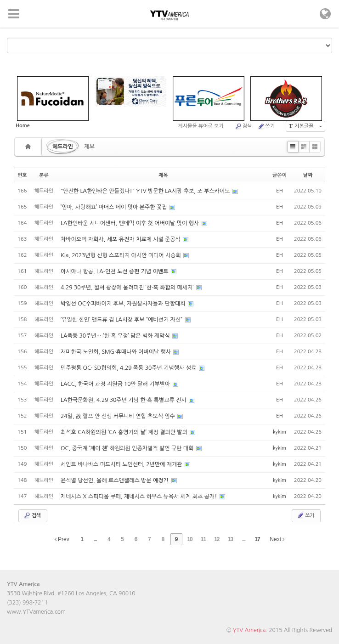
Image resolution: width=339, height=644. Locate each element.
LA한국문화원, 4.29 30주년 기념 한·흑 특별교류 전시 (124, 400)
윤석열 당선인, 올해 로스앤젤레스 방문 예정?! (115, 480)
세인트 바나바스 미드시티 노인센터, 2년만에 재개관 (122, 464)
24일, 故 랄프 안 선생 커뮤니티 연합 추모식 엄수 (119, 416)
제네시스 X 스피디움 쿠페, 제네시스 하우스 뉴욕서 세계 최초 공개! (140, 497)
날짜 (308, 175)
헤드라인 (63, 147)
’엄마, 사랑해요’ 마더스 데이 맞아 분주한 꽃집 (115, 207)
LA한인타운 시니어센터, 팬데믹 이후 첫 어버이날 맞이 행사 (131, 223)
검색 (243, 126)
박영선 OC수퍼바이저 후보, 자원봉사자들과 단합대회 (124, 304)
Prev (62, 539)
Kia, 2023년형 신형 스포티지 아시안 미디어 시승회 (121, 255)
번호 (22, 175)
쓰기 (266, 126)
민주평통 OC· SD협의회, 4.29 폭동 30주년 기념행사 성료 (129, 368)
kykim (280, 432)
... (95, 539)
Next (277, 539)
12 (217, 539)
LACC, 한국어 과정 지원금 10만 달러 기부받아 (116, 384)
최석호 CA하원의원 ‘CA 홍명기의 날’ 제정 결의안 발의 (125, 432)
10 (189, 539)
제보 (89, 147)
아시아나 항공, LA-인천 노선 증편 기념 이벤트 (115, 271)
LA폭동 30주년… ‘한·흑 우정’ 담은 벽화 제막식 (116, 336)
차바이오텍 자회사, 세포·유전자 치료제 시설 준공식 (121, 239)
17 (257, 539)
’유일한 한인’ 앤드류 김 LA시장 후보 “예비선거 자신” (122, 320)
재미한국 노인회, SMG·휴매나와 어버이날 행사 (116, 352)
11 (203, 539)
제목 (163, 175)
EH (279, 191)
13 (230, 539)
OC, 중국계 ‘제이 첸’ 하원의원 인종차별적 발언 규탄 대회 (128, 448)
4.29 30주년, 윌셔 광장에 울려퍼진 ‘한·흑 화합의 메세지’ (128, 288)
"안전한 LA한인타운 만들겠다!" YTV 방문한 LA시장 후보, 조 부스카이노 (146, 191)
